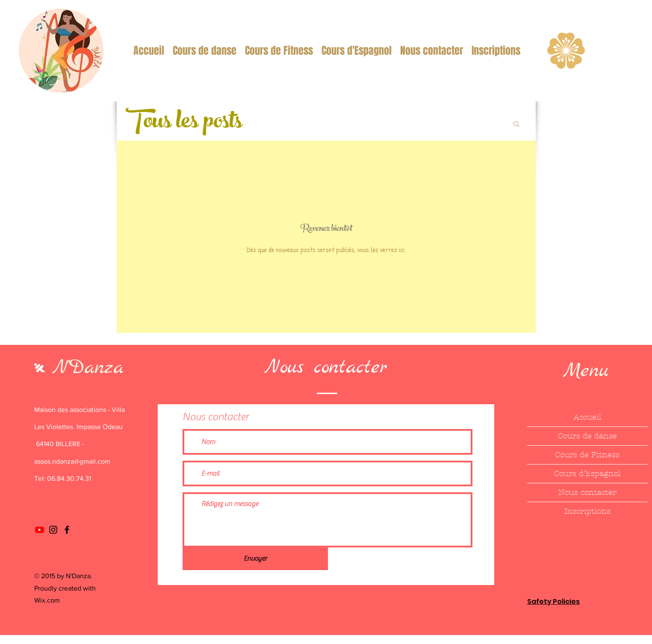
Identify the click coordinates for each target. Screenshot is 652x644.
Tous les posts (183, 123)
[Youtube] (40, 530)
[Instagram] (53, 530)
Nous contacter (587, 493)
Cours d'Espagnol (587, 474)
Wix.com (47, 600)
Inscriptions (587, 511)
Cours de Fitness (587, 455)
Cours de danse (587, 436)
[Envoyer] (255, 559)
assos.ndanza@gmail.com (72, 461)
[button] (516, 125)
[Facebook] (67, 530)
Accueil (587, 417)
